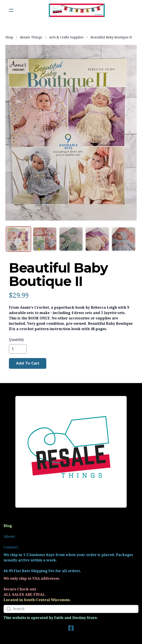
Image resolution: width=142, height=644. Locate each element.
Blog (8, 526)
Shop (9, 37)
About (9, 537)
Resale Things (31, 37)
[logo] (77, 10)
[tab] (18, 239)
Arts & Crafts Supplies (66, 37)
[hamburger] (11, 10)
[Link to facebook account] (71, 628)
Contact (11, 547)
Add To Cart (28, 363)
